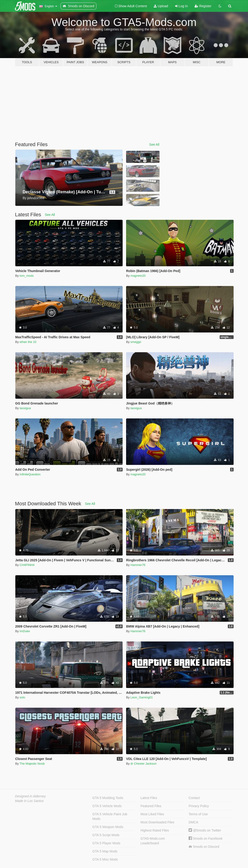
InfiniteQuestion (30, 474)
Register (203, 6)
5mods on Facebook (206, 838)
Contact (194, 798)
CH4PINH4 (27, 565)
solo (22, 697)
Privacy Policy (199, 806)
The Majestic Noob (32, 764)
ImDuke (25, 631)
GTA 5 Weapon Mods (108, 827)
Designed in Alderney (31, 796)
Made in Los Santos (29, 801)
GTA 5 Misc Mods (105, 859)
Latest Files (149, 798)
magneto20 (138, 276)
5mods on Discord (204, 847)
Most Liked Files (152, 814)
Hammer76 (138, 565)
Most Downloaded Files (157, 822)
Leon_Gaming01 (142, 697)
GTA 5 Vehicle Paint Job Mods (110, 816)
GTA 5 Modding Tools (108, 798)
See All (154, 145)
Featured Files (151, 806)
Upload (161, 6)
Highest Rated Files (155, 830)
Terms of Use (198, 814)
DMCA (193, 822)
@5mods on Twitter (205, 830)
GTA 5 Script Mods (106, 835)
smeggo (136, 342)
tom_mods (27, 276)
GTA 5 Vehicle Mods (107, 806)
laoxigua (25, 408)
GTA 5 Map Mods (105, 851)
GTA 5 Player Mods (106, 843)
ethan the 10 (28, 342)
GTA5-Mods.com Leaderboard (153, 841)
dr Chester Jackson (144, 764)
